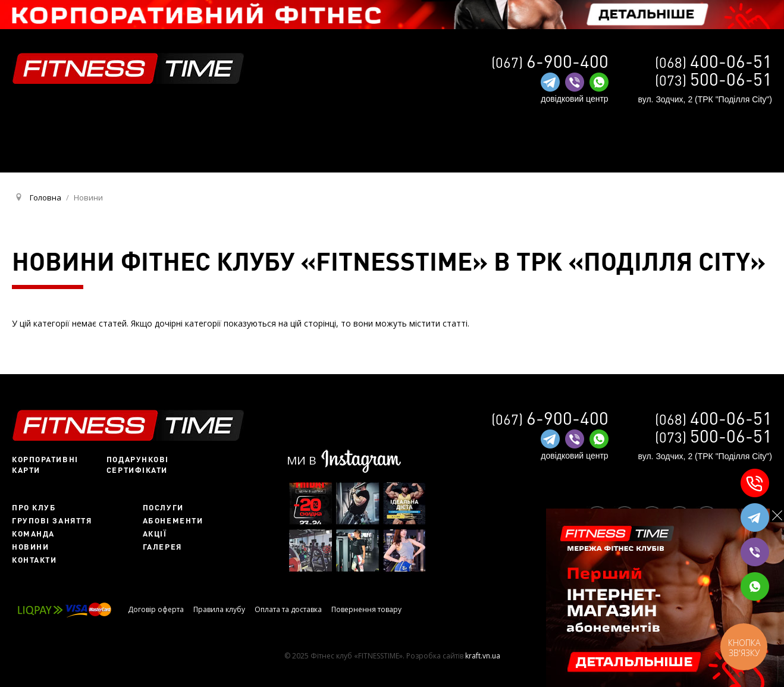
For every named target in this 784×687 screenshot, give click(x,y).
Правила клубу (219, 609)
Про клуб (34, 507)
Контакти (34, 560)
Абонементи (173, 520)
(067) (550, 62)
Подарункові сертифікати (138, 465)
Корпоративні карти (45, 465)
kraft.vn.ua (483, 656)
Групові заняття (52, 520)
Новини (30, 547)
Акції (155, 534)
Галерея (162, 547)
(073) (714, 80)
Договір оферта (156, 609)
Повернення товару (366, 609)
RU (631, 158)
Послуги (163, 507)
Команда (33, 534)
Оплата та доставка (288, 609)
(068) (714, 62)
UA (610, 159)
